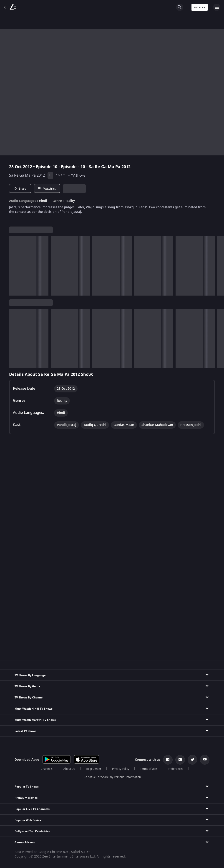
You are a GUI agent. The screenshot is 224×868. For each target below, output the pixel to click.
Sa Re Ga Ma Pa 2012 (27, 175)
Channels (47, 769)
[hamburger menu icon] (217, 7)
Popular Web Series (28, 820)
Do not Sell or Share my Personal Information (112, 777)
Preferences (176, 769)
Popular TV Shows (27, 787)
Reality (70, 201)
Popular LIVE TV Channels (32, 809)
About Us (69, 769)
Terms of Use (148, 769)
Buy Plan (200, 7)
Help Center (94, 769)
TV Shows (78, 176)
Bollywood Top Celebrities (32, 831)
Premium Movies (26, 798)
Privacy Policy (121, 769)
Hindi (43, 201)
